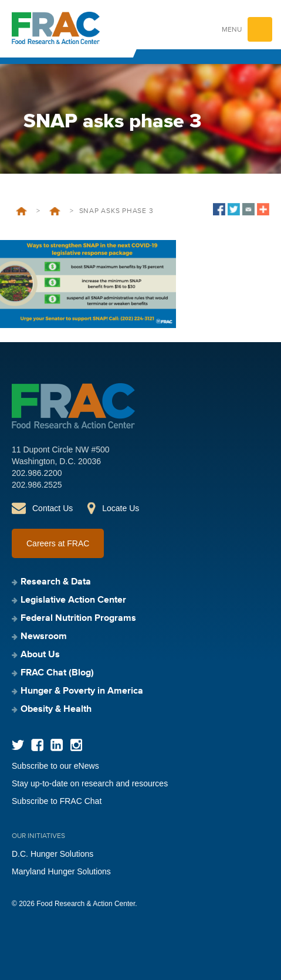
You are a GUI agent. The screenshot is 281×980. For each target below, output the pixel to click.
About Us (40, 655)
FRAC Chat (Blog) (57, 673)
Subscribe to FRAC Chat (57, 801)
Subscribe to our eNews (55, 766)
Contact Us (53, 508)
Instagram (76, 745)
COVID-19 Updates (55, 211)
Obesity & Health (56, 709)
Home (21, 211)
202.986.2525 (37, 485)
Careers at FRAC (58, 543)
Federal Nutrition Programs (78, 619)
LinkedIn (57, 745)
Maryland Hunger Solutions (61, 871)
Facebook (37, 745)
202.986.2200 (37, 473)
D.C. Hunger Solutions (53, 854)
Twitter (18, 745)
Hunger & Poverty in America (82, 691)
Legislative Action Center (73, 600)
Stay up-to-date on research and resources (90, 783)
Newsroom (44, 637)
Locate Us (121, 508)
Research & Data (56, 582)
